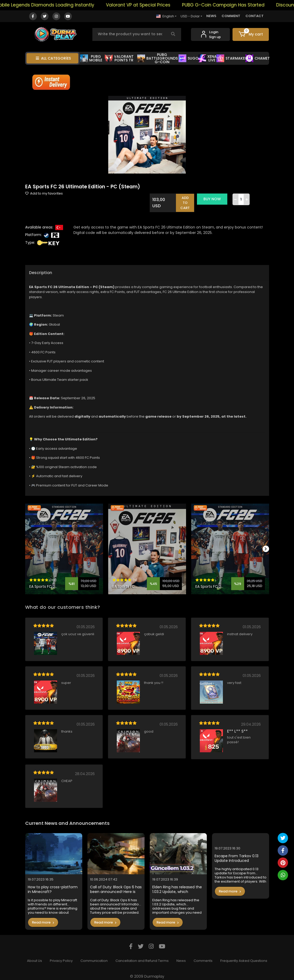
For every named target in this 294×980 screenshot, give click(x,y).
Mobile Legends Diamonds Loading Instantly (60, 5)
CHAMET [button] (258, 58)
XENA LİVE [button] (207, 58)
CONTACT (255, 16)
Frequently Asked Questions (244, 956)
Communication (94, 956)
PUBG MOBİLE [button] (91, 58)
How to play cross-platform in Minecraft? (53, 885)
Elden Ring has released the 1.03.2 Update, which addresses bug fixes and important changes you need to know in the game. (177, 885)
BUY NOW (215, 199)
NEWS (211, 16)
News (181, 956)
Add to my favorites (44, 193)
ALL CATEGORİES (53, 58)
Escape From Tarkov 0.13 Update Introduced (237, 854)
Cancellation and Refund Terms (142, 956)
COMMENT (231, 16)
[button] (251, 34)
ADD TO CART (188, 200)
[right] (269, 545)
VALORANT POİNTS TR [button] (119, 58)
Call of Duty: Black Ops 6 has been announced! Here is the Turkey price (116, 885)
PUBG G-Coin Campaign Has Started (238, 5)
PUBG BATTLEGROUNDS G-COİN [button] (158, 58)
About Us (35, 956)
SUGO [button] (189, 58)
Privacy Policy (61, 956)
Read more (43, 918)
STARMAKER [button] (232, 58)
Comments (203, 956)
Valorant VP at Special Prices (153, 5)
